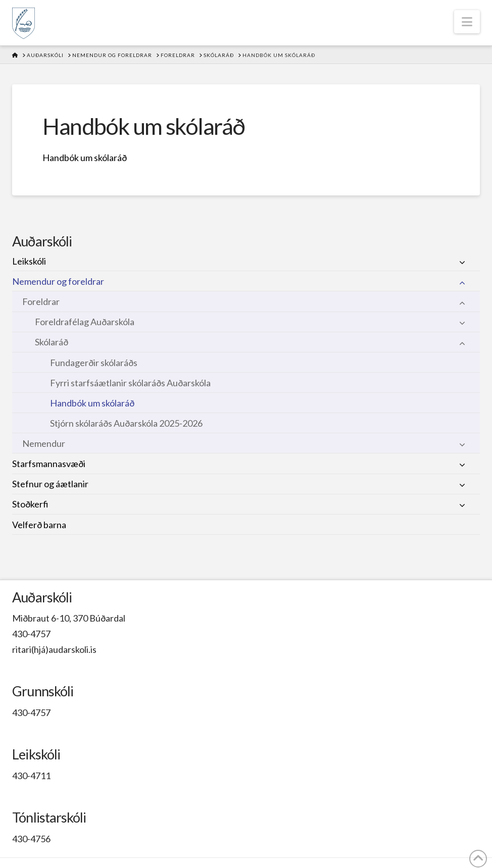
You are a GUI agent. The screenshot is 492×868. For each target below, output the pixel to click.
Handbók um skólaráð (85, 158)
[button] (467, 22)
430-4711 (31, 776)
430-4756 (31, 839)
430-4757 (31, 634)
